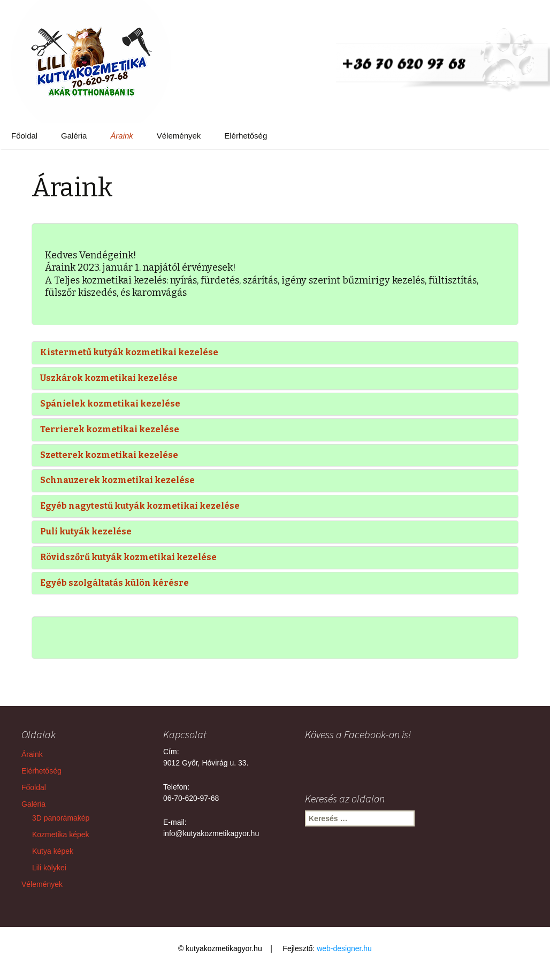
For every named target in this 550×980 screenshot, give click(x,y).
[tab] (275, 353)
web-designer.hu (344, 948)
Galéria (74, 136)
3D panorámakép (61, 818)
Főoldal (24, 136)
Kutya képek (53, 851)
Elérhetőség (246, 136)
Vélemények (179, 136)
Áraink (122, 136)
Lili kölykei (49, 868)
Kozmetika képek (61, 834)
